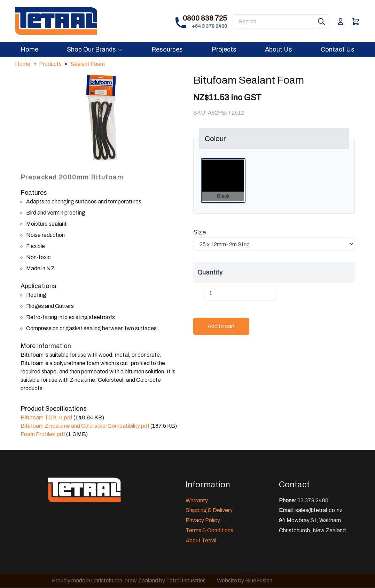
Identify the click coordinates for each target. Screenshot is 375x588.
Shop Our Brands (95, 49)
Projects (224, 49)
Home (29, 49)
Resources (167, 49)
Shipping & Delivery (209, 510)
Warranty (197, 500)
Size (200, 232)
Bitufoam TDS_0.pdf (46, 417)
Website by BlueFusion (245, 581)
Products (50, 64)
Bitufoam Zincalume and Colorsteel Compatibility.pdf (85, 426)
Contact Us (338, 49)
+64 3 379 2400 (209, 26)
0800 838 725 (205, 18)
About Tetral (201, 540)
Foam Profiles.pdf (43, 434)
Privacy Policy (203, 520)
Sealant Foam (88, 64)
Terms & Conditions (209, 530)
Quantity (210, 272)
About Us (279, 49)
